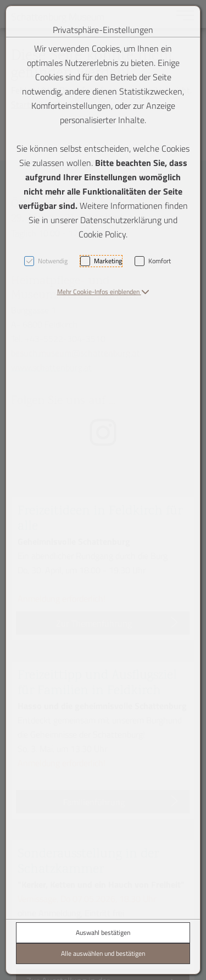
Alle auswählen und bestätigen (103, 953)
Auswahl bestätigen (103, 932)
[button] (103, 292)
